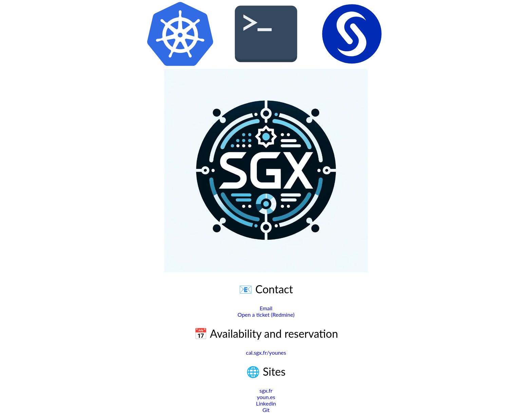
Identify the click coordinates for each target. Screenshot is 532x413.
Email (266, 308)
